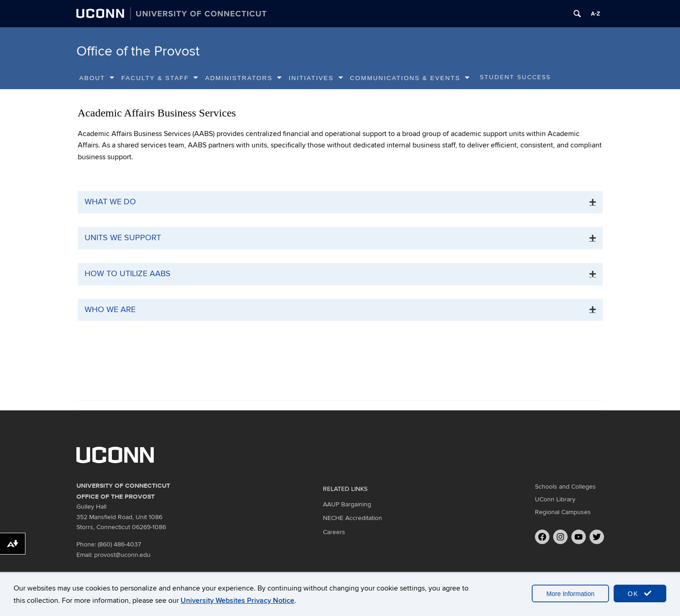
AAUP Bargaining (347, 504)
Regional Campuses (563, 512)
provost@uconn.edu (122, 555)
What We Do (110, 202)
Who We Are (110, 310)
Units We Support (123, 238)
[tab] (340, 202)
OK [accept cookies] (640, 593)
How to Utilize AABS (128, 274)
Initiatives (316, 78)
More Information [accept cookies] (570, 594)
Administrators (244, 78)
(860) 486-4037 (119, 544)
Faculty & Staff (160, 78)
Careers (334, 532)
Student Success (515, 77)
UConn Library (555, 499)
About (97, 78)
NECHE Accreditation (353, 518)
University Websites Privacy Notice (237, 601)
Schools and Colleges (565, 487)
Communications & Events (410, 78)
